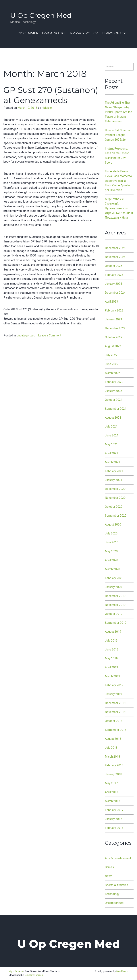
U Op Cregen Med (41, 15)
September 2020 (116, 516)
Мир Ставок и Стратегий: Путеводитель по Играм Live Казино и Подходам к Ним (119, 208)
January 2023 (113, 319)
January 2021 (113, 480)
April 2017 (111, 792)
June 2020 (112, 542)
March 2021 (112, 462)
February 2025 (114, 275)
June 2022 (112, 364)
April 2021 (111, 453)
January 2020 (113, 587)
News (109, 876)
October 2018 (114, 721)
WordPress (122, 971)
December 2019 (115, 596)
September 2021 (116, 409)
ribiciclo (47, 108)
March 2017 (112, 801)
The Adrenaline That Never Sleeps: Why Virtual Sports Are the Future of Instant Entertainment (118, 112)
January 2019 (113, 694)
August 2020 (113, 525)
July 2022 (111, 355)
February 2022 (114, 382)
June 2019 (112, 649)
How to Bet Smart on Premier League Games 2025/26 (118, 135)
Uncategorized (26, 335)
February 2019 (114, 685)
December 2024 (115, 293)
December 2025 (115, 248)
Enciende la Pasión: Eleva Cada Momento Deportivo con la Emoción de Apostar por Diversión (118, 181)
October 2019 (114, 614)
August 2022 (113, 346)
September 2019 (116, 623)
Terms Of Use (114, 33)
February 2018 (114, 765)
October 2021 (114, 400)
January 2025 (113, 284)
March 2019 (112, 676)
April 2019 (111, 667)
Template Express (34, 975)
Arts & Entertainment (118, 858)
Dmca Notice (54, 33)
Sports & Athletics (116, 885)
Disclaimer (28, 33)
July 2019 (111, 641)
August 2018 (113, 739)
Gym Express (16, 971)
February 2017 (114, 810)
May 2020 (111, 551)
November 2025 (115, 257)
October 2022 (114, 337)
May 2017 (111, 783)
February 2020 (114, 578)
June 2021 (112, 435)
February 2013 (114, 828)
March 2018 (112, 757)
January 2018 (113, 774)
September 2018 (116, 730)
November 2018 (115, 712)
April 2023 (111, 302)
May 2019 (111, 658)
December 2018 (115, 703)
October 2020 (114, 507)
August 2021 (113, 418)
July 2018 (111, 748)
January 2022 (113, 391)
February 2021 (114, 471)
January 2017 (113, 819)
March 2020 (112, 569)
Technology (112, 894)
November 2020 (115, 498)
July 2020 (111, 533)
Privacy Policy (84, 33)
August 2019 (113, 632)
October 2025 (114, 266)
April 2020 (111, 560)
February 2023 (114, 310)
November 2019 (115, 605)
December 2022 (115, 328)
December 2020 (115, 489)
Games (109, 867)
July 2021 (111, 427)
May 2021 (111, 444)
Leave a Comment (50, 335)
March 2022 (112, 373)
